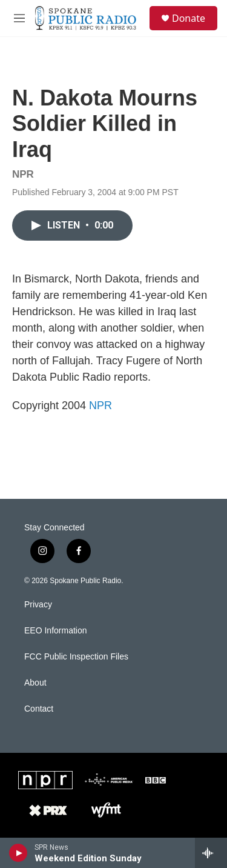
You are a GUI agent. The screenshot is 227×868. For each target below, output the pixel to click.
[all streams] (211, 853)
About (35, 683)
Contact (39, 709)
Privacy (38, 605)
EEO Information (56, 631)
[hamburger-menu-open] (19, 18)
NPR (100, 406)
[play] (18, 853)
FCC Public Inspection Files (76, 657)
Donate (189, 18)
